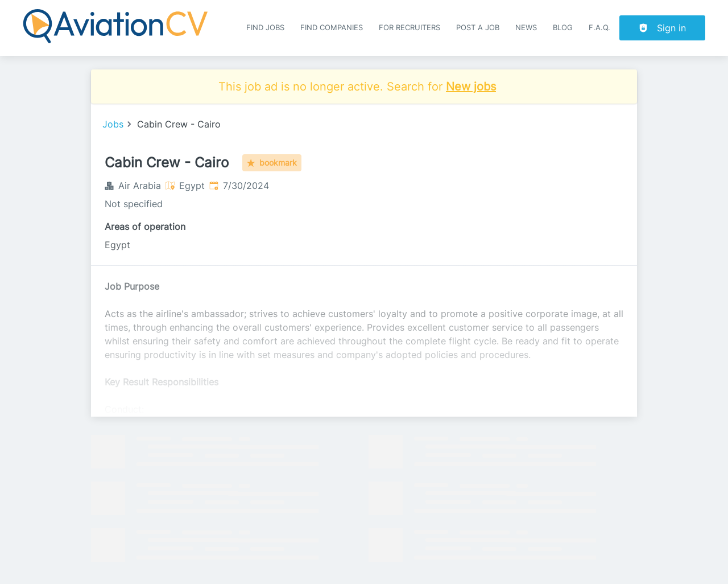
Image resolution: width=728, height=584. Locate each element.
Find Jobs (265, 28)
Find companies (332, 28)
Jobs (113, 124)
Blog (563, 28)
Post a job (478, 28)
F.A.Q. (599, 28)
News (526, 28)
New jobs (471, 87)
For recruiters (409, 28)
